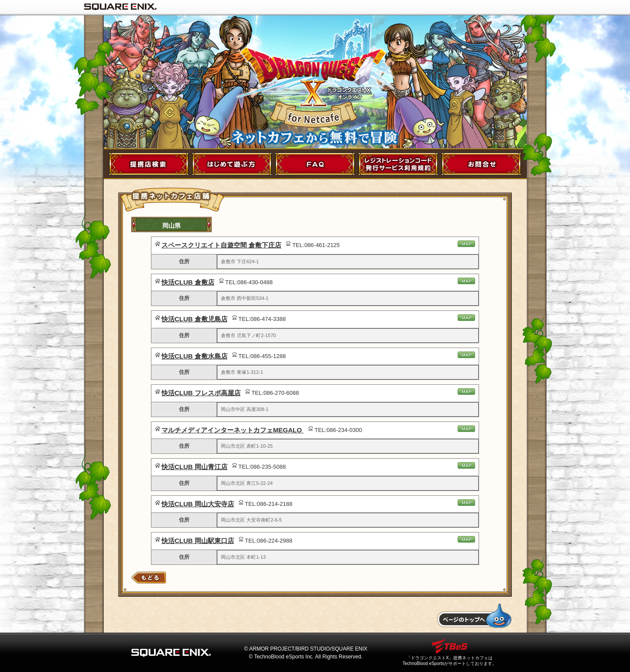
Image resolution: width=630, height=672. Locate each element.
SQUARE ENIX (120, 7)
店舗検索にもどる (149, 578)
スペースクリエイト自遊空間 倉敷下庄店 (221, 245)
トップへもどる (474, 616)
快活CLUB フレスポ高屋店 (201, 393)
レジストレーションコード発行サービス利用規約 (398, 164)
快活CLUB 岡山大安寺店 (198, 504)
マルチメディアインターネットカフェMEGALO (233, 430)
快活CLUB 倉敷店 (188, 282)
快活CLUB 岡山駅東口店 (198, 541)
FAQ (315, 164)
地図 (466, 244)
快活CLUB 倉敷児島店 (194, 319)
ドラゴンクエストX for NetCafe (315, 74)
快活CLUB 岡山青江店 (194, 467)
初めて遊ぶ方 (232, 164)
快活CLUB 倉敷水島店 (194, 356)
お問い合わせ (481, 164)
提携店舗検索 (149, 164)
